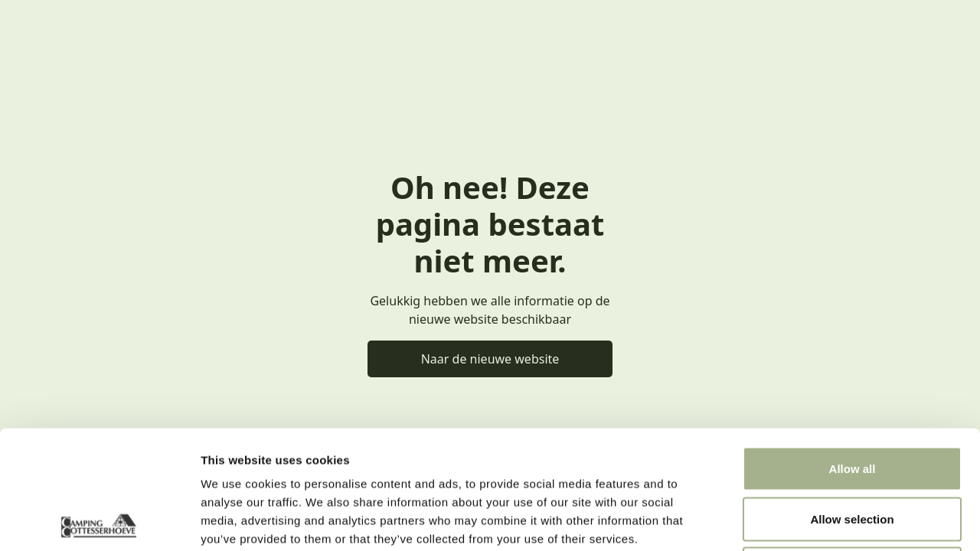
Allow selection (852, 401)
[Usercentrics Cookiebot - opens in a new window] (99, 521)
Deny (853, 450)
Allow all (853, 350)
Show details (804, 521)
